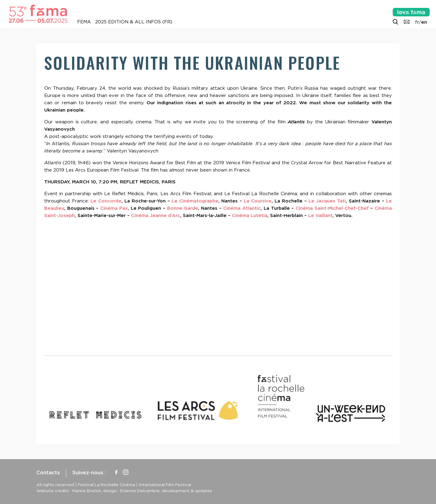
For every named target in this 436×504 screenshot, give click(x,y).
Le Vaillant (320, 215)
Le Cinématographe (195, 201)
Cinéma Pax (113, 208)
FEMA (84, 22)
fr (417, 22)
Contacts (48, 472)
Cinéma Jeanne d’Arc (156, 215)
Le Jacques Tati (327, 201)
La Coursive (258, 201)
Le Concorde (106, 201)
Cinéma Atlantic (242, 208)
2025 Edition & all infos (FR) (134, 22)
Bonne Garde (183, 208)
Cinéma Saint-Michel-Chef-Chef (332, 208)
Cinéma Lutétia (250, 215)
